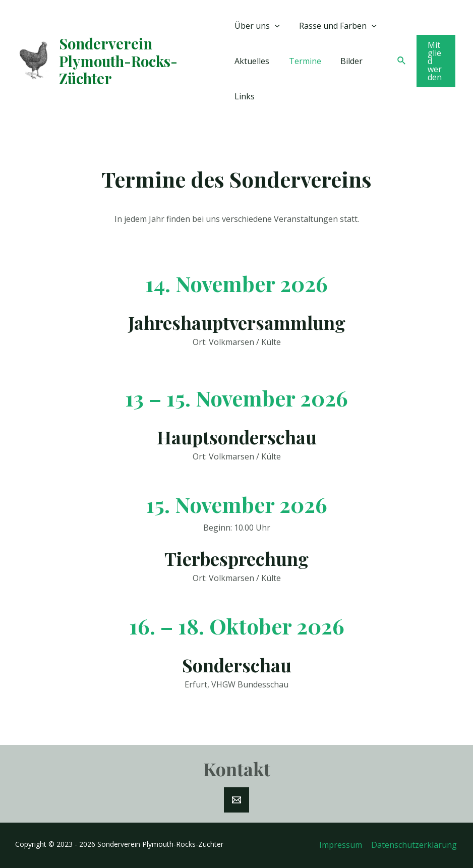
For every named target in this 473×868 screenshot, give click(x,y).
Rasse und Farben (335, 26)
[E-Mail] (236, 800)
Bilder (345, 61)
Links (245, 96)
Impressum (343, 845)
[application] (275, 26)
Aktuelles (252, 61)
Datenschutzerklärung (415, 845)
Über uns (257, 26)
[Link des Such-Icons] (400, 61)
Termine (302, 61)
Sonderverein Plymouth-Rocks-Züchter (118, 61)
